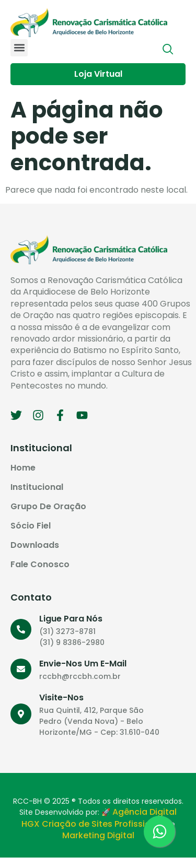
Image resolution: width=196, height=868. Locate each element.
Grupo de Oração (48, 507)
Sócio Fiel (31, 526)
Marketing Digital (98, 835)
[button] (19, 48)
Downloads (35, 545)
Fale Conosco (40, 565)
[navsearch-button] (168, 50)
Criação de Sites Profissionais (105, 824)
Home (23, 468)
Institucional (37, 487)
